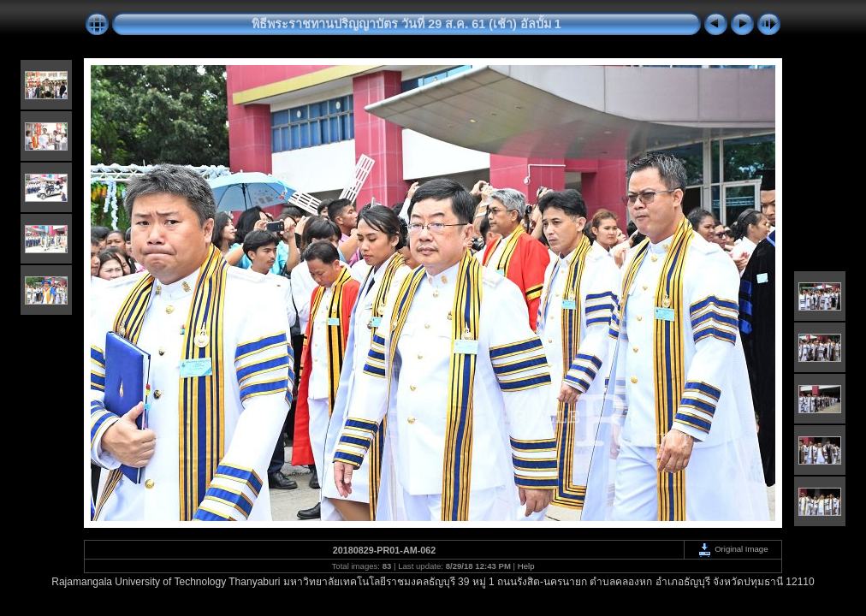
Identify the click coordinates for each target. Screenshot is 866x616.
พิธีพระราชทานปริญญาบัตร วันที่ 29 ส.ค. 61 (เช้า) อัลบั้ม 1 (406, 24)
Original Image (733, 549)
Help (526, 566)
